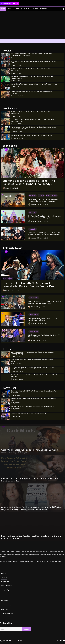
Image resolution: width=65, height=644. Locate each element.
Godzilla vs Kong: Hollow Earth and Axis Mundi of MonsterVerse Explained (31, 92)
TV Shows (35, 9)
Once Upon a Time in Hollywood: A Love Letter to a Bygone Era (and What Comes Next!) (33, 120)
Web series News (52, 196)
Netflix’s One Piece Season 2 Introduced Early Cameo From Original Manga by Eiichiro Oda (45, 217)
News (9, 9)
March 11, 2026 (17, 73)
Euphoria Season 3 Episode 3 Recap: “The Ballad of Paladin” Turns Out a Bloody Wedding (29, 182)
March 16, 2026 (43, 221)
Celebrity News (8, 278)
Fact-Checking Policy (7, 613)
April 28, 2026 (16, 188)
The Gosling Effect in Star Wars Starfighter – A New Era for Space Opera (34, 84)
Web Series (44, 9)
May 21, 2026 (16, 290)
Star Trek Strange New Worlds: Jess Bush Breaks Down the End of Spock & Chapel (34, 376)
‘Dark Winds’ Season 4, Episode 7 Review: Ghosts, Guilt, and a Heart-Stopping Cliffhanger (43, 200)
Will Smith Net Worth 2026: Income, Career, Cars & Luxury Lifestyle (44, 319)
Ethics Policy (5, 609)
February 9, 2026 (17, 124)
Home (3, 9)
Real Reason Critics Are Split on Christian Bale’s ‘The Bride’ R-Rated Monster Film (32, 70)
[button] (12, 9)
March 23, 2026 (17, 58)
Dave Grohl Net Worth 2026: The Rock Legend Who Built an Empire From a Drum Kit (30, 285)
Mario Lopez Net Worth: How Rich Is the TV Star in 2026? (44, 336)
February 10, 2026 (18, 379)
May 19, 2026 (42, 323)
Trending (19, 9)
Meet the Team (5, 582)
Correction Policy (6, 605)
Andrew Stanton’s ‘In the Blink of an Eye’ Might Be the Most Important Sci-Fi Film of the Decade (33, 128)
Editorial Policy (5, 601)
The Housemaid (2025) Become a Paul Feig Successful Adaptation (32, 136)
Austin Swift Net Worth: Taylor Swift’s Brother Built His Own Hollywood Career (45, 302)
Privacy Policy (5, 590)
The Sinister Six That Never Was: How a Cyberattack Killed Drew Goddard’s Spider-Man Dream (31, 55)
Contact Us (4, 577)
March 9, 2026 (17, 81)
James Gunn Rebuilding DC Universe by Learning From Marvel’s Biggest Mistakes (34, 62)
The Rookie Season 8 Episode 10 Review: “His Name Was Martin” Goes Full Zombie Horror (44, 234)
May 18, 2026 (41, 340)
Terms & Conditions (6, 586)
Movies (27, 9)
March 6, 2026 (17, 87)
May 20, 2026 (41, 307)
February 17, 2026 (18, 371)
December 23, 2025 (18, 138)
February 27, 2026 (18, 96)
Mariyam (34, 204)
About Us (3, 573)
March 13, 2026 (43, 238)
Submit (27, 629)
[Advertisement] (32, 25)
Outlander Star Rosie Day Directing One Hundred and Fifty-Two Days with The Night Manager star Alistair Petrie (33, 368)
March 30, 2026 (43, 204)
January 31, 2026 (17, 131)
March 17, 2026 (17, 66)
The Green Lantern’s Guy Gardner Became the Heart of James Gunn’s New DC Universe (33, 77)
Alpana (7, 188)
